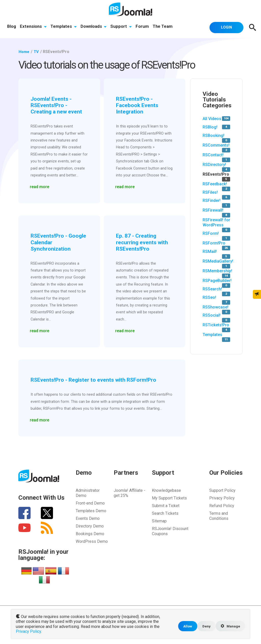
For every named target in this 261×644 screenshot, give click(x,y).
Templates (64, 27)
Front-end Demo (90, 502)
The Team (164, 27)
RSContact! (213, 155)
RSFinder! (212, 201)
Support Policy (222, 490)
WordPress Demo (92, 541)
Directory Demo (90, 525)
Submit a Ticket (166, 505)
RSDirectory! (214, 164)
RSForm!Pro (214, 243)
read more (40, 185)
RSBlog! (210, 127)
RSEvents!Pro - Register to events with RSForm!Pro (97, 379)
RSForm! (211, 233)
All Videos (212, 119)
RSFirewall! (213, 210)
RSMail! (210, 251)
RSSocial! (212, 315)
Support (122, 27)
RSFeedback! (215, 184)
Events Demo (88, 518)
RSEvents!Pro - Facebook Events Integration (138, 105)
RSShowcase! (216, 307)
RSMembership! (217, 271)
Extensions (34, 27)
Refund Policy (222, 505)
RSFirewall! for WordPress (216, 222)
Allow (186, 627)
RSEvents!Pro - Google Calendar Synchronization (52, 242)
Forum (144, 27)
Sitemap (159, 520)
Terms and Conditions (219, 515)
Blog (12, 27)
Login (225, 27)
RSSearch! (212, 289)
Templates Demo (91, 510)
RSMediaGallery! (218, 261)
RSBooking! (213, 135)
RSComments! (216, 145)
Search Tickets (165, 513)
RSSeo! (209, 297)
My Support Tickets (169, 497)
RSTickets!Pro (216, 325)
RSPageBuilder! (217, 280)
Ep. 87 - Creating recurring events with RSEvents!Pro (143, 242)
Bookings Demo (90, 533)
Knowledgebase (166, 490)
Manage (230, 627)
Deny (205, 627)
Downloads (94, 27)
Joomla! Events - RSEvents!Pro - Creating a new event (58, 105)
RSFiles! (210, 192)
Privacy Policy (222, 497)
